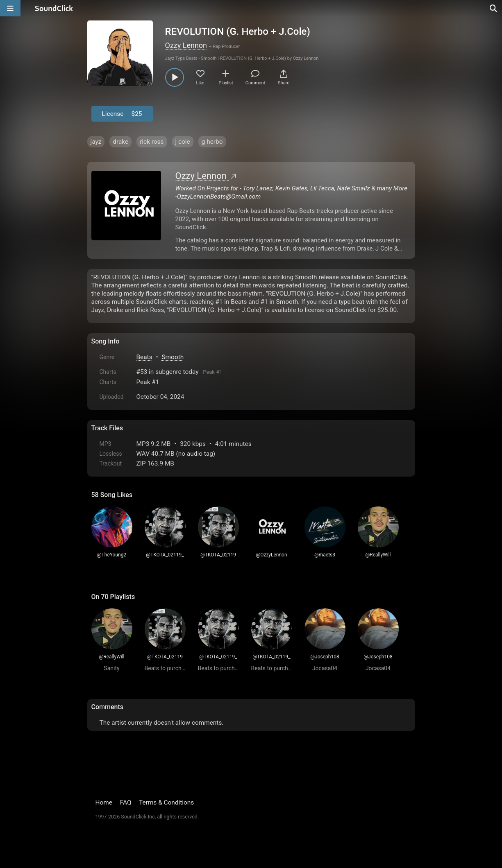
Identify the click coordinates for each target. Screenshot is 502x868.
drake (120, 142)
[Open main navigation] (10, 8)
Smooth (173, 357)
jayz (96, 142)
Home (104, 802)
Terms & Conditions (166, 802)
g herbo (212, 142)
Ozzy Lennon (186, 45)
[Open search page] (494, 8)
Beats (144, 357)
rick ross (152, 142)
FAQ (126, 802)
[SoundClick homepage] (54, 8)
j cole (183, 142)
